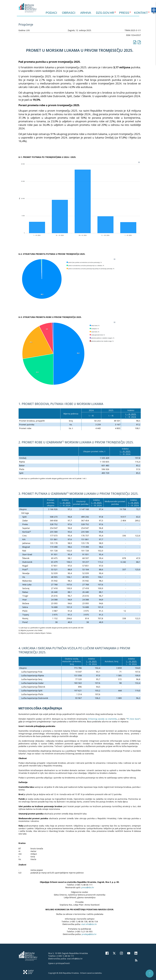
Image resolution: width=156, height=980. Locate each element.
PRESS (124, 13)
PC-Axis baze (133, 719)
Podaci (51, 13)
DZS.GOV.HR (105, 13)
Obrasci (69, 13)
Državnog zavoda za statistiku (103, 719)
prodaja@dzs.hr (89, 934)
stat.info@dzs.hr (89, 924)
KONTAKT (141, 13)
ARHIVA (86, 13)
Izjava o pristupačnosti (59, 963)
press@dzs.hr (88, 887)
